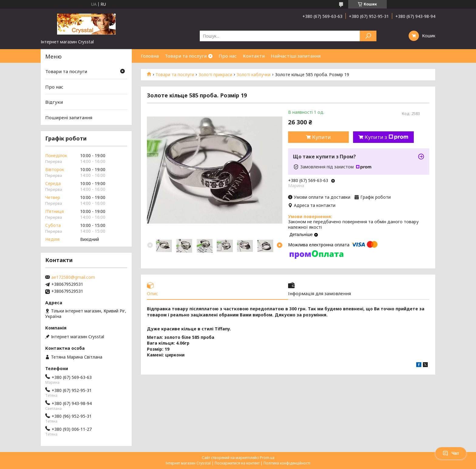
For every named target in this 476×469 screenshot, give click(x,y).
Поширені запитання (69, 117)
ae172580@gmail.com (73, 277)
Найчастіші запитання (296, 56)
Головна (150, 56)
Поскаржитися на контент (237, 463)
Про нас (228, 56)
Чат (451, 453)
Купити (321, 137)
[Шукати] (368, 36)
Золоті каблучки (253, 75)
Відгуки (54, 102)
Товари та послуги (186, 56)
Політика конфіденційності (287, 463)
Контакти (254, 56)
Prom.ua (267, 458)
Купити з (386, 137)
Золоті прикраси (215, 75)
